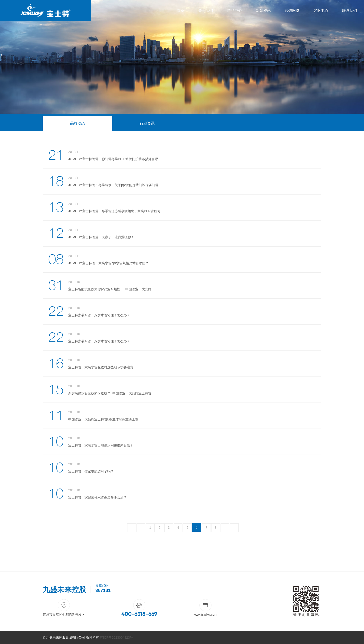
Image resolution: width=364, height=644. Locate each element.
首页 (181, 11)
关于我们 (206, 11)
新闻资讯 (263, 11)
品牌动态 (78, 123)
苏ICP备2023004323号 (116, 637)
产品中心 (234, 11)
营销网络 (292, 11)
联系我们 (350, 11)
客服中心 (321, 11)
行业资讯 (147, 123)
